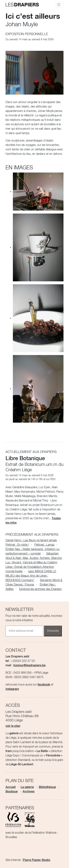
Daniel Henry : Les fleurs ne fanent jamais (31, 540)
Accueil (11, 787)
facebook (44, 685)
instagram (12, 689)
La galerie (27, 787)
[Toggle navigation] (59, 5)
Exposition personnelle (27, 34)
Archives (29, 792)
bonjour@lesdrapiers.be (30, 666)
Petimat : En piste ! (17, 545)
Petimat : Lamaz (44, 545)
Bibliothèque (47, 787)
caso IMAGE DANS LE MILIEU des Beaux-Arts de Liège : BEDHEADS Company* (31, 576)
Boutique (12, 792)
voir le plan (13, 726)
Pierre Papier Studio (37, 860)
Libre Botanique (25, 459)
